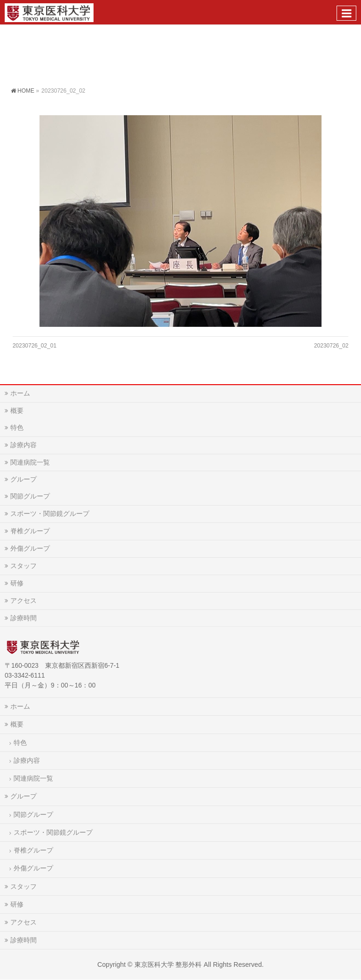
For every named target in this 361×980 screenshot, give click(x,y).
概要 (17, 411)
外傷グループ (30, 548)
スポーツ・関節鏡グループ (50, 514)
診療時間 (24, 618)
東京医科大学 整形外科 (168, 964)
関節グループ (30, 496)
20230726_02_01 (35, 346)
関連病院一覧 (30, 462)
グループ (24, 479)
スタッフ (24, 566)
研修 (17, 583)
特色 (17, 427)
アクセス (24, 601)
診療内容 (24, 445)
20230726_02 (331, 346)
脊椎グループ (30, 531)
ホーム (20, 393)
